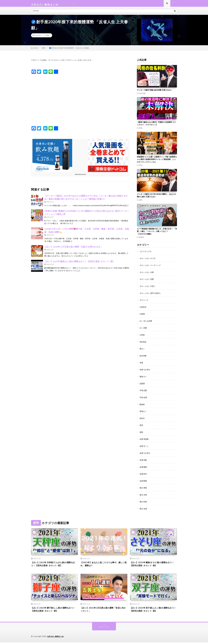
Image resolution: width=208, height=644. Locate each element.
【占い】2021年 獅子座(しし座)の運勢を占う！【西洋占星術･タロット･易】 (53, 611)
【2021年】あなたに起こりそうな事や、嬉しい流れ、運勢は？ (103, 564)
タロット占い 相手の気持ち (151, 295)
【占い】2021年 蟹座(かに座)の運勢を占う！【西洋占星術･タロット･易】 (79, 264)
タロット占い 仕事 (147, 274)
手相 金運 (143, 398)
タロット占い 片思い (148, 288)
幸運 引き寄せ (145, 371)
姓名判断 (142, 96)
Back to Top (104, 629)
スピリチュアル (146, 254)
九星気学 (143, 309)
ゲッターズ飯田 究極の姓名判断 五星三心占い (155, 92)
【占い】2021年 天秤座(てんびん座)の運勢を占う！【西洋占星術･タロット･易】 (53, 564)
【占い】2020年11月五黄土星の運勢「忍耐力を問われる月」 (73, 249)
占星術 (142, 336)
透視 (141, 130)
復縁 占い (143, 378)
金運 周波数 (144, 440)
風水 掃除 (143, 488)
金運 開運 (143, 481)
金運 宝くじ (144, 446)
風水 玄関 (143, 495)
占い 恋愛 (143, 329)
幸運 (141, 364)
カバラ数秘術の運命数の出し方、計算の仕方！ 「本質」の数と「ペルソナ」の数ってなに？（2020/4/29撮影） (157, 234)
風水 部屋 (143, 501)
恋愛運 (142, 385)
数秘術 (142, 240)
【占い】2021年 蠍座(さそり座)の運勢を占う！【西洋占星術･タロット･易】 (152, 564)
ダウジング (144, 302)
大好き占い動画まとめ (56, 638)
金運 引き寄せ (145, 453)
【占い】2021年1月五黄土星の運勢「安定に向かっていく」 (104, 611)
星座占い (143, 412)
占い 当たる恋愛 (146, 323)
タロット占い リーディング (151, 268)
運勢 (48, 38)
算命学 (142, 419)
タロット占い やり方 (148, 261)
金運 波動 (143, 460)
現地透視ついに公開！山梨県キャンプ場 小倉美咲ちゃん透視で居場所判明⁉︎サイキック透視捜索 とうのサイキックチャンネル (157, 162)
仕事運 (142, 316)
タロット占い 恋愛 (147, 281)
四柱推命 (143, 343)
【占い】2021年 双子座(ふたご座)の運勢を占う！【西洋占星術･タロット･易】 (152, 611)
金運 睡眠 (143, 467)
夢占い (142, 350)
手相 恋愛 (143, 391)
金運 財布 (143, 474)
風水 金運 (143, 508)
